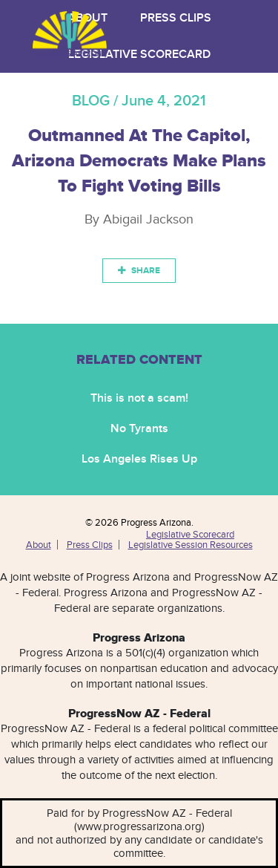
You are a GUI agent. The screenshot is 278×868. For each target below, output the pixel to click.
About (39, 545)
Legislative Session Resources (191, 545)
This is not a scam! (139, 398)
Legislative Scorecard (139, 55)
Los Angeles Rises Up (139, 459)
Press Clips (176, 18)
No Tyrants (139, 429)
